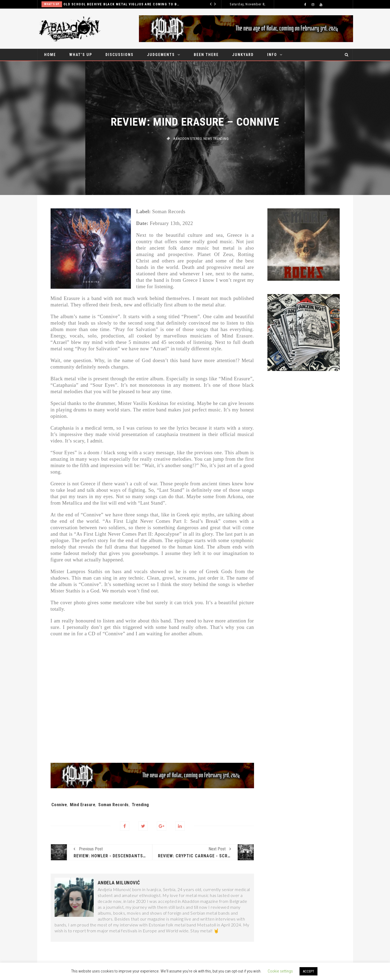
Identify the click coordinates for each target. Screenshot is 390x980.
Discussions (120, 55)
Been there (206, 55)
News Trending (216, 139)
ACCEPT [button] (308, 971)
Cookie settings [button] (280, 971)
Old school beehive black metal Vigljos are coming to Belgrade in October (122, 4)
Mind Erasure (83, 805)
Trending (140, 805)
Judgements (161, 55)
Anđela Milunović (119, 883)
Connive (59, 805)
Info (272, 55)
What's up (52, 4)
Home (50, 55)
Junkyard (243, 55)
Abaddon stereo (187, 139)
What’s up (81, 55)
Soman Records (113, 805)
